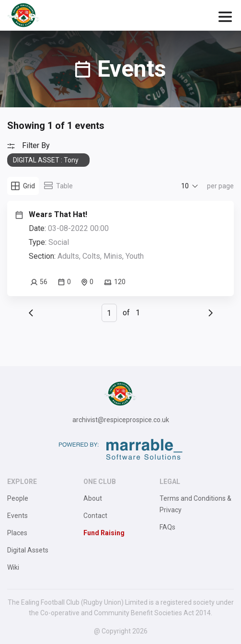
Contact (95, 516)
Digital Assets (28, 550)
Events (17, 516)
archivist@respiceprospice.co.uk (121, 420)
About (93, 498)
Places (17, 533)
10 (185, 186)
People (18, 498)
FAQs (167, 527)
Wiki (13, 567)
